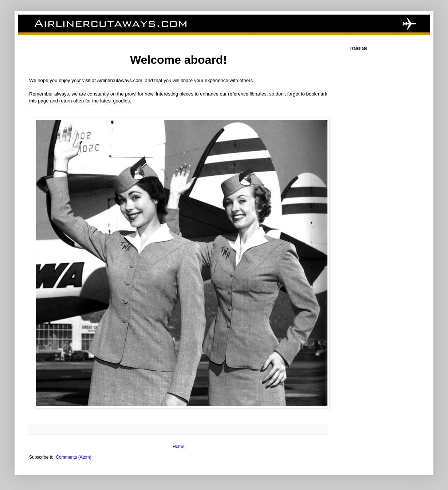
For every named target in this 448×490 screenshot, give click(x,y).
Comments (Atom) (73, 457)
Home (178, 447)
